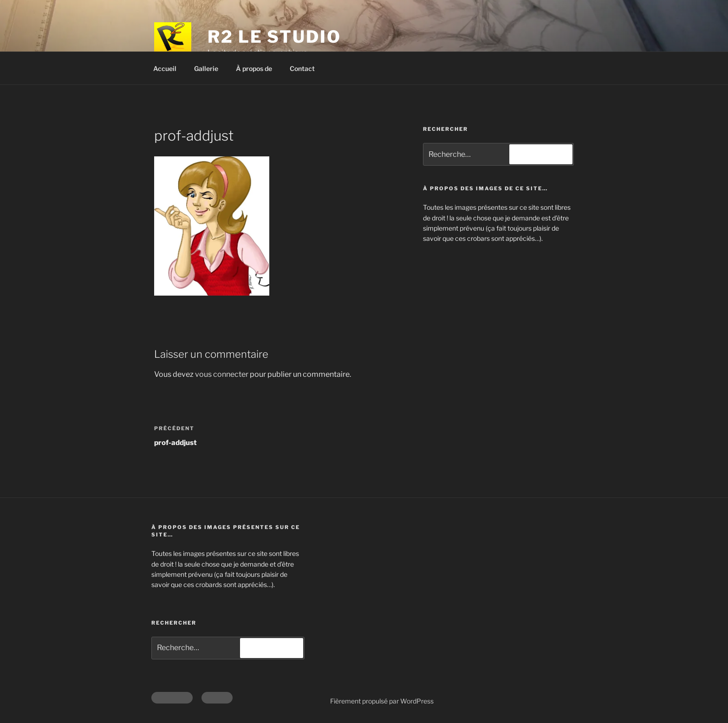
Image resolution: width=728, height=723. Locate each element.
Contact (302, 68)
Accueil (165, 68)
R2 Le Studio (274, 37)
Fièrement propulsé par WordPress (382, 701)
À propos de (254, 68)
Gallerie (206, 68)
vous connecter (222, 374)
